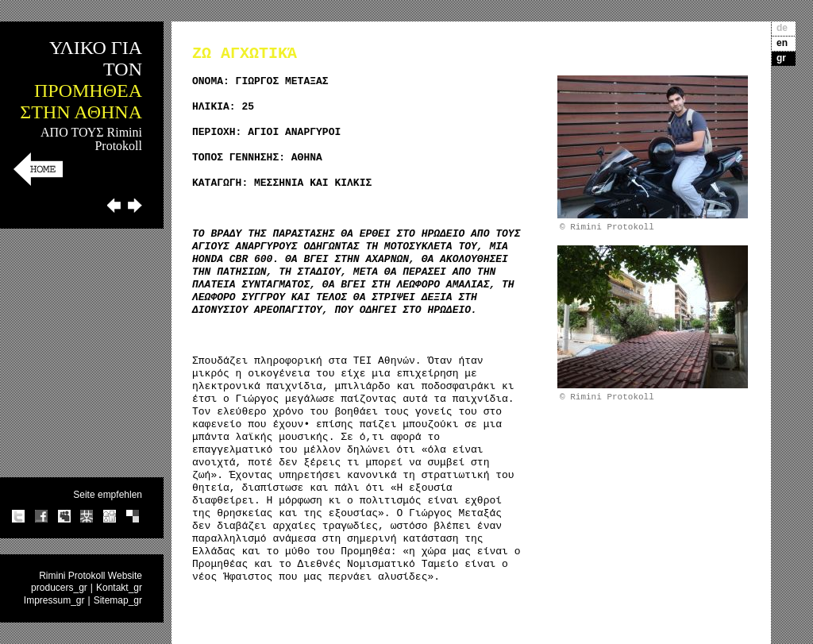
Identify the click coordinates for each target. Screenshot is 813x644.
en (782, 43)
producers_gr (59, 588)
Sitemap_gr (118, 600)
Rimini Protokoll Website (91, 576)
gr (781, 58)
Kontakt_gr (119, 588)
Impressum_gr (54, 600)
